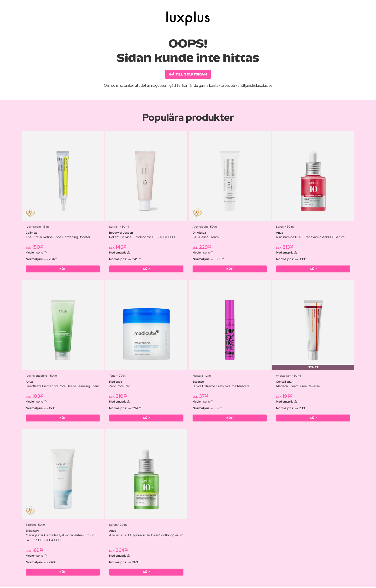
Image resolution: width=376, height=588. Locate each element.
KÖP (63, 269)
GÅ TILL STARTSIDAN (188, 74)
